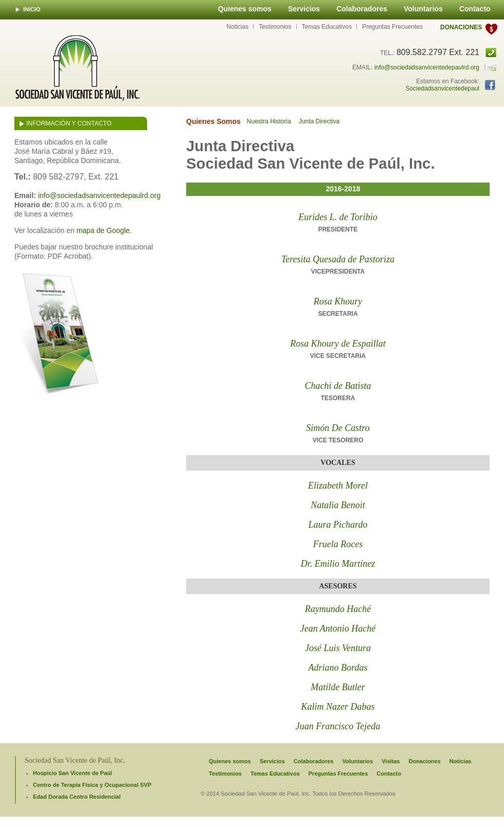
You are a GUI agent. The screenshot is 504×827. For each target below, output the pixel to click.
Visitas (391, 761)
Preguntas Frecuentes (392, 27)
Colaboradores (362, 9)
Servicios (304, 9)
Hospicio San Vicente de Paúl (73, 773)
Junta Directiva (319, 121)
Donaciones (461, 27)
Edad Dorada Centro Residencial (77, 797)
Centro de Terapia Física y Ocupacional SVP (92, 785)
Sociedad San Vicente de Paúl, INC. (78, 68)
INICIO (32, 9)
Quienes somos (245, 9)
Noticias (237, 27)
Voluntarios (423, 9)
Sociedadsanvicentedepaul (443, 88)
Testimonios (275, 27)
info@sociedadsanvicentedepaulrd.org (427, 67)
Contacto (475, 9)
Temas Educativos (327, 27)
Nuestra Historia (269, 121)
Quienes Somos (213, 121)
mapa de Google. (104, 230)
